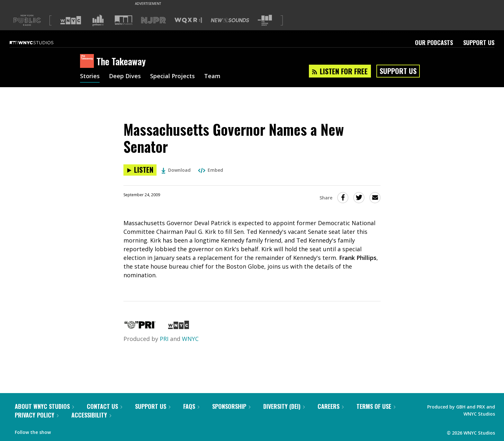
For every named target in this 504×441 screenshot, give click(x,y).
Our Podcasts (434, 42)
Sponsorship (231, 406)
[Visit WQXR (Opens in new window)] (188, 20)
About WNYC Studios (44, 406)
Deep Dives (125, 77)
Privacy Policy (37, 415)
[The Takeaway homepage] (88, 61)
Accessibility (91, 415)
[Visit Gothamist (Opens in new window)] (98, 20)
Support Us (479, 42)
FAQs (191, 406)
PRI (164, 339)
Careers (331, 406)
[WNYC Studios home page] (40, 42)
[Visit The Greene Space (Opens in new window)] (265, 20)
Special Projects (172, 77)
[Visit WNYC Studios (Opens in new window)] (124, 20)
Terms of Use (376, 406)
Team (212, 77)
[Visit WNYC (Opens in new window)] (71, 20)
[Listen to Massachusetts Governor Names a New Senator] (140, 170)
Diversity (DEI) (284, 406)
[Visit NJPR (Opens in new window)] (153, 20)
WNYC (190, 339)
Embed (211, 170)
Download (176, 170)
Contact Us (104, 406)
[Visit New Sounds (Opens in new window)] (230, 20)
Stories (90, 77)
